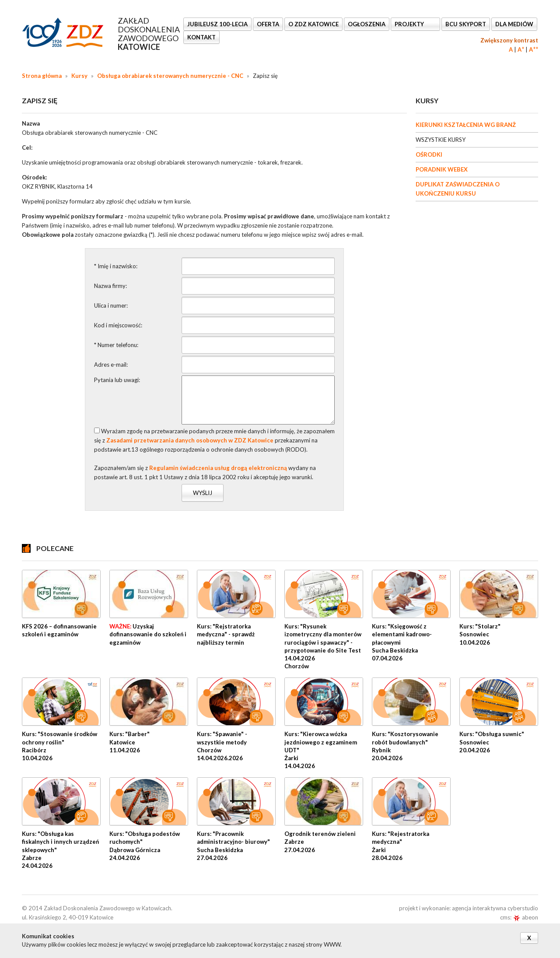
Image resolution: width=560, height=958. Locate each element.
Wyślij (203, 493)
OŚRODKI (429, 154)
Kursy (79, 76)
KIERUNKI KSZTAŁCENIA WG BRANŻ (466, 125)
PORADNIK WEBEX (442, 169)
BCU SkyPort (466, 24)
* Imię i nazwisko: (116, 266)
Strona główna (42, 76)
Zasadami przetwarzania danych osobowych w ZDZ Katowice (190, 440)
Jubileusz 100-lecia (217, 24)
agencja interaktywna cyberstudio (495, 908)
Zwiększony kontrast (509, 40)
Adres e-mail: (111, 365)
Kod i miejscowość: (118, 325)
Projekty (410, 24)
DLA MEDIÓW (514, 24)
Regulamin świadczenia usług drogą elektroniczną (218, 468)
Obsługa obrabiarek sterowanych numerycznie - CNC (170, 76)
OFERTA (268, 24)
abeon (525, 917)
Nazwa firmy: (110, 286)
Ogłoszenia (367, 24)
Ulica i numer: (111, 305)
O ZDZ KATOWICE (313, 24)
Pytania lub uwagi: (117, 380)
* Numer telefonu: (116, 345)
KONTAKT (201, 37)
